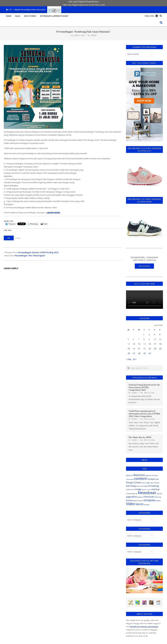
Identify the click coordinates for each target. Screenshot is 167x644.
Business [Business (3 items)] (139, 475)
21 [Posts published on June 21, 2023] (139, 349)
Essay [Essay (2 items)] (133, 486)
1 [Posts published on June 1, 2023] (144, 334)
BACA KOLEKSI (144, 266)
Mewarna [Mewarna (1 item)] (134, 494)
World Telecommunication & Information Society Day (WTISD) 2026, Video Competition (144, 414)
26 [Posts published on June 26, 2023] (129, 353)
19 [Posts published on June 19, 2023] (129, 349)
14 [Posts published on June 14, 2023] (139, 344)
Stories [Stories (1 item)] (141, 501)
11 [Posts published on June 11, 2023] (160, 339)
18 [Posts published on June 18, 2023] (160, 344)
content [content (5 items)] (140, 478)
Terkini (94, 35)
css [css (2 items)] (157, 479)
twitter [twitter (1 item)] (158, 501)
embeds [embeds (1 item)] (156, 483)
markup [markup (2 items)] (155, 489)
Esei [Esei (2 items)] (128, 486)
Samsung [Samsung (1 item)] (158, 497)
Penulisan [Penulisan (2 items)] (149, 497)
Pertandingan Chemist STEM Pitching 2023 (38, 252)
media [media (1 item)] (128, 494)
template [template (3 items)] (150, 500)
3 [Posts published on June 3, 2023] (154, 334)
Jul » (135, 359)
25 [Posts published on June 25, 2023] (160, 349)
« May (129, 359)
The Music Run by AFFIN (140, 437)
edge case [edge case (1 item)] (150, 483)
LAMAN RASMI (53, 212)
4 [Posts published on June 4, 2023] (160, 334)
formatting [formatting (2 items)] (153, 486)
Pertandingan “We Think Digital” (30, 255)
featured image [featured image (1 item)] (142, 486)
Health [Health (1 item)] (128, 490)
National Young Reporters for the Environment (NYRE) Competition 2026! (144, 387)
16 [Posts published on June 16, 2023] (150, 344)
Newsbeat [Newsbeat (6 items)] (147, 493)
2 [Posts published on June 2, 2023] (149, 334)
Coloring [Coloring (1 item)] (154, 475)
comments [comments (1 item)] (130, 479)
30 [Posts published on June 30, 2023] (150, 353)
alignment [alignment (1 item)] (129, 475)
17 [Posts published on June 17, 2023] (155, 344)
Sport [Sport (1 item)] (136, 501)
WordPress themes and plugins (144, 626)
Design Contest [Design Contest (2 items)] (134, 482)
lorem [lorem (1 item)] (149, 490)
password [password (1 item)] (141, 497)
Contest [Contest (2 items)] (151, 479)
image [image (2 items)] (138, 489)
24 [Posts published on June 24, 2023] (155, 349)
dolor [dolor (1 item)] (144, 483)
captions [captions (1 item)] (148, 475)
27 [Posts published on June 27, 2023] (134, 353)
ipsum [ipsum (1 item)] (144, 490)
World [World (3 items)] (139, 504)
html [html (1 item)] (133, 490)
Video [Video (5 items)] (131, 504)
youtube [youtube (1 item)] (147, 505)
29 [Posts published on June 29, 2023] (145, 353)
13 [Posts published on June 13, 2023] (134, 344)
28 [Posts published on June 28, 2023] (139, 353)
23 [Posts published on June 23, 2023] (150, 349)
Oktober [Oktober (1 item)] (159, 494)
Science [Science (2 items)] (130, 500)
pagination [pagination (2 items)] (132, 497)
